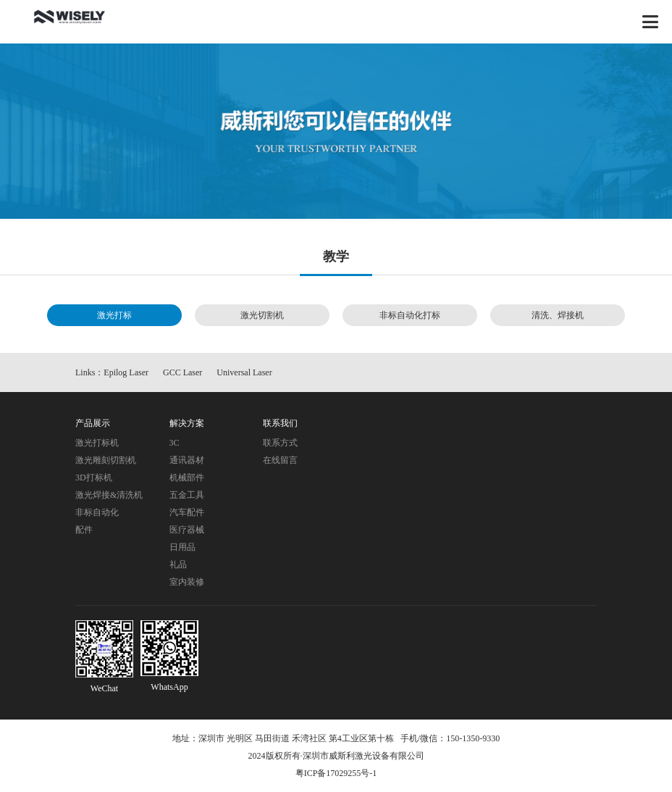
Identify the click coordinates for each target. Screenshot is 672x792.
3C (175, 443)
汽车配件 (187, 512)
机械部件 (187, 478)
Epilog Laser (126, 372)
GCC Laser (182, 372)
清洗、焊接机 (558, 315)
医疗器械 (187, 530)
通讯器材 (187, 460)
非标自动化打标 (410, 315)
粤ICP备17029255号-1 (336, 773)
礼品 (178, 564)
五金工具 (187, 495)
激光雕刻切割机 (106, 460)
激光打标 (114, 315)
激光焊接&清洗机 (109, 495)
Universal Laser (244, 372)
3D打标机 (94, 478)
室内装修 (187, 582)
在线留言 (280, 460)
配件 (84, 530)
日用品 (182, 547)
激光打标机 (97, 443)
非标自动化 (97, 512)
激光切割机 (262, 315)
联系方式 (280, 443)
